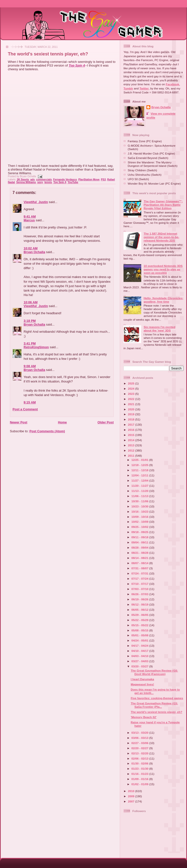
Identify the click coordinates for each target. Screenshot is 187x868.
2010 (132, 791)
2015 (132, 435)
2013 (132, 445)
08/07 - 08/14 (140, 563)
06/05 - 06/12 (140, 610)
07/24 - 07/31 (140, 573)
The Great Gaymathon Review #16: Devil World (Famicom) (154, 672)
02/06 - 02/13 (140, 758)
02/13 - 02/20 (140, 753)
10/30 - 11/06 (140, 501)
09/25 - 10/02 (140, 527)
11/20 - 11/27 (140, 486)
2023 (132, 394)
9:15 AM (30, 402)
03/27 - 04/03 (140, 661)
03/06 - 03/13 (140, 738)
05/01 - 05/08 (140, 635)
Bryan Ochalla (34, 252)
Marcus (29, 220)
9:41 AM (30, 217)
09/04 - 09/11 (140, 542)
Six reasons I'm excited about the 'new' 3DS (160, 329)
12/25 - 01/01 (140, 460)
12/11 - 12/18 (140, 470)
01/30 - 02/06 (140, 763)
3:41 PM (30, 343)
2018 (132, 419)
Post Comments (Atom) (47, 431)
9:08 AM (30, 366)
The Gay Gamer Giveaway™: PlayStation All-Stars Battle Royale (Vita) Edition (163, 205)
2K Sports (23, 180)
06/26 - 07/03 (140, 594)
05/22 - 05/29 (140, 620)
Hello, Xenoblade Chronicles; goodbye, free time (164, 300)
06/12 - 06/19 (140, 604)
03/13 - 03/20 (140, 733)
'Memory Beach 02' (144, 717)
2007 (132, 801)
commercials (44, 180)
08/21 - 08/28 (140, 553)
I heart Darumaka (142, 679)
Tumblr (128, 88)
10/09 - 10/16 (140, 517)
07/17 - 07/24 (140, 579)
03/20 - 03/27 (140, 666)
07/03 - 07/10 (140, 589)
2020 (132, 409)
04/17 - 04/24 (140, 646)
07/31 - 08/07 (140, 568)
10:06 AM (31, 302)
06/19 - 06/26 (140, 599)
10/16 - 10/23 (140, 512)
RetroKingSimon (36, 347)
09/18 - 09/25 (140, 532)
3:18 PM (30, 321)
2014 (132, 440)
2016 (132, 430)
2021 (132, 404)
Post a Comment (25, 409)
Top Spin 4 (77, 65)
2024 (132, 389)
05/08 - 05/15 (140, 630)
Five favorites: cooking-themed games (157, 698)
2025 (132, 383)
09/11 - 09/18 (140, 537)
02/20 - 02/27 (140, 748)
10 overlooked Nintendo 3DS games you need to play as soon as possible (163, 269)
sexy (40, 182)
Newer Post (19, 422)
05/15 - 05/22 (140, 625)
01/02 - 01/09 (140, 784)
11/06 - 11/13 (140, 496)
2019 (132, 414)
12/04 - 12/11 (140, 475)
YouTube (73, 182)
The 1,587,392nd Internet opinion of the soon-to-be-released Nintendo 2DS (162, 237)
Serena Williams (26, 182)
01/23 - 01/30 (140, 769)
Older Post (106, 422)
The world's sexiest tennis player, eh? (48, 54)
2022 (132, 399)
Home (62, 422)
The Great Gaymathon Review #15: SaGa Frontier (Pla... (154, 705)
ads (32, 180)
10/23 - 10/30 (140, 506)
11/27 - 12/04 (140, 480)
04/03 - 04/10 (140, 656)
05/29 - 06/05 (140, 615)
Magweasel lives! (142, 684)
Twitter (144, 88)
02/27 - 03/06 (140, 743)
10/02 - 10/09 (140, 522)
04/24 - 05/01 (140, 640)
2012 (132, 450)
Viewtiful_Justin (36, 202)
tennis (48, 182)
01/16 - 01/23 (140, 774)
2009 (132, 796)
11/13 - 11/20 (140, 491)
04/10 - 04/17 (140, 651)
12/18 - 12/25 (140, 465)
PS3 (103, 180)
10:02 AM (31, 248)
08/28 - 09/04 (140, 547)
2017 (132, 425)
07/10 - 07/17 (140, 584)
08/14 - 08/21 (140, 558)
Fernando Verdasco (65, 180)
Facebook (173, 84)
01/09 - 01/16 (140, 779)
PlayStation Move (89, 180)
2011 (132, 456)
